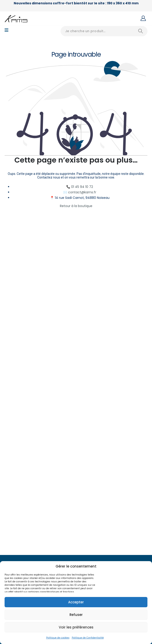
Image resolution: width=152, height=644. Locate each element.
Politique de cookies (58, 638)
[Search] (140, 31)
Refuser (76, 615)
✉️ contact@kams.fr (80, 192)
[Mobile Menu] (7, 30)
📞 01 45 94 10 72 (80, 187)
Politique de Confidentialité (88, 638)
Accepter (76, 602)
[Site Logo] (16, 19)
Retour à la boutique (76, 206)
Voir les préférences (76, 627)
